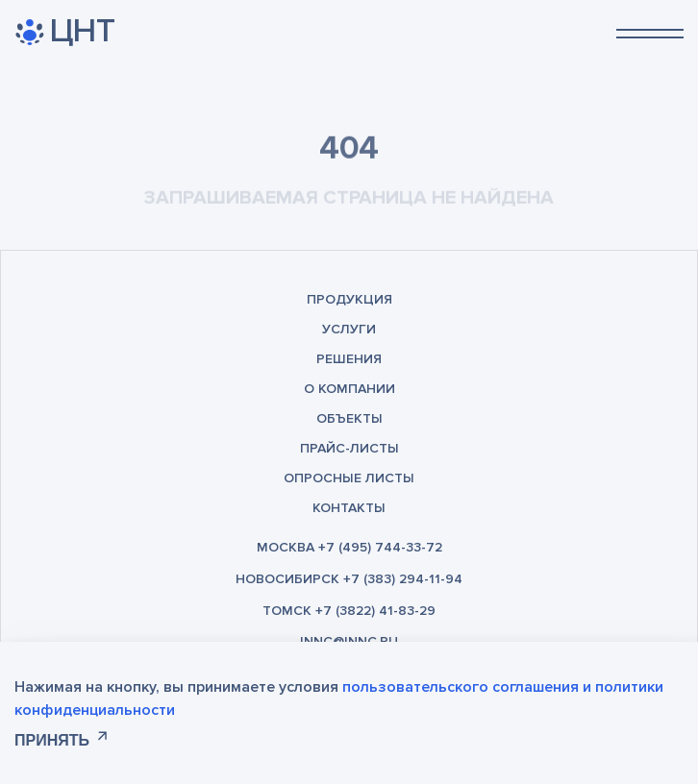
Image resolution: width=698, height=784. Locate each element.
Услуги (349, 329)
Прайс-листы (349, 448)
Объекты (349, 418)
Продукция (349, 299)
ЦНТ (65, 32)
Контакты (349, 508)
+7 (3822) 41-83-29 (375, 611)
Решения (349, 359)
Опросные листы (349, 478)
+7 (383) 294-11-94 (403, 579)
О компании (349, 389)
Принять (52, 740)
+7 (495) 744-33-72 (380, 547)
